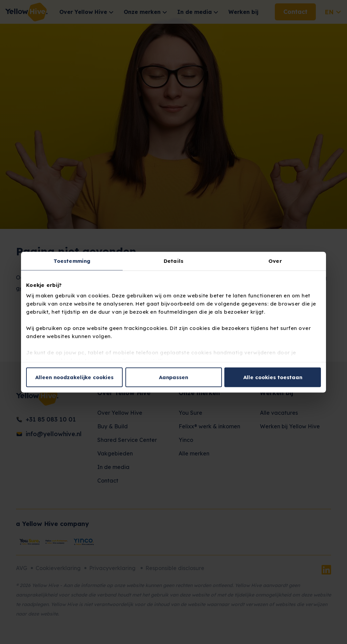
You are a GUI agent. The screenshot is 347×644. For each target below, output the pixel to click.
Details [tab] (173, 261)
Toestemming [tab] (72, 261)
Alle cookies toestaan (273, 377)
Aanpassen (173, 377)
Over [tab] (275, 261)
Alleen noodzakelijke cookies (74, 377)
